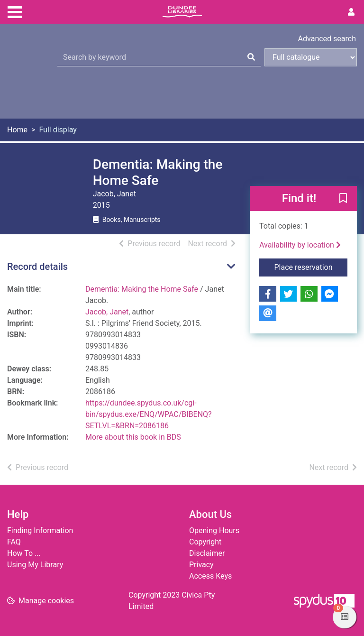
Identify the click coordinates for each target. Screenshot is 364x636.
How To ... (24, 553)
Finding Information (40, 530)
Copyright (205, 542)
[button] (343, 199)
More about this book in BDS (133, 437)
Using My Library (35, 565)
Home (17, 130)
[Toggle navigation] (15, 11)
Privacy (201, 565)
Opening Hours (214, 530)
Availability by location (300, 245)
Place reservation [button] (311, 267)
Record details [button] (37, 267)
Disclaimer (207, 553)
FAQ (14, 542)
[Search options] (311, 57)
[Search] (251, 57)
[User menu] (351, 12)
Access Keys (210, 576)
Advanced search (327, 39)
